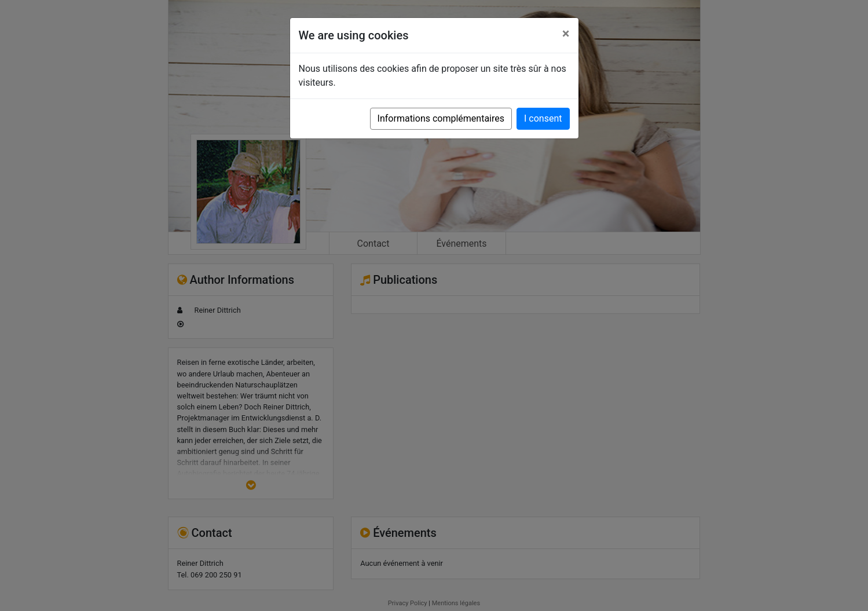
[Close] (566, 34)
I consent (543, 118)
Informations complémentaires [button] (441, 118)
